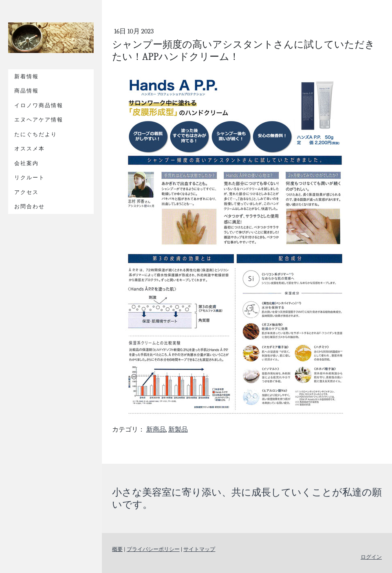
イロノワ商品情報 (39, 105)
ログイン (371, 557)
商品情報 (26, 91)
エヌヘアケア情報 (39, 120)
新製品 (178, 430)
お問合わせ (30, 206)
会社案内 (26, 163)
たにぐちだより (36, 134)
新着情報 (26, 76)
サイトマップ (199, 549)
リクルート (30, 177)
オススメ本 (30, 149)
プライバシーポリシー (153, 549)
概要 (117, 549)
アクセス (26, 192)
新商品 (156, 430)
